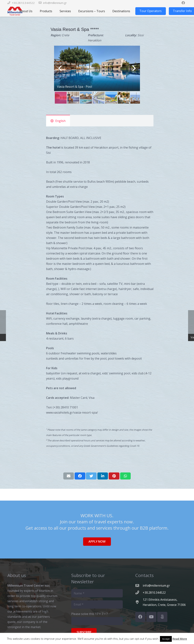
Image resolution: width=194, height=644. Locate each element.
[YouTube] (151, 617)
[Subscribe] (84, 632)
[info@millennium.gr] (139, 585)
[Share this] (80, 476)
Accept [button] (166, 639)
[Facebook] (140, 617)
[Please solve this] (97, 621)
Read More (180, 639)
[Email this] (69, 476)
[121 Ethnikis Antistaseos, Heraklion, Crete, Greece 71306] (139, 602)
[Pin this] (114, 476)
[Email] (97, 604)
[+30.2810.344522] (139, 592)
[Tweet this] (91, 476)
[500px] (162, 617)
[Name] (97, 593)
